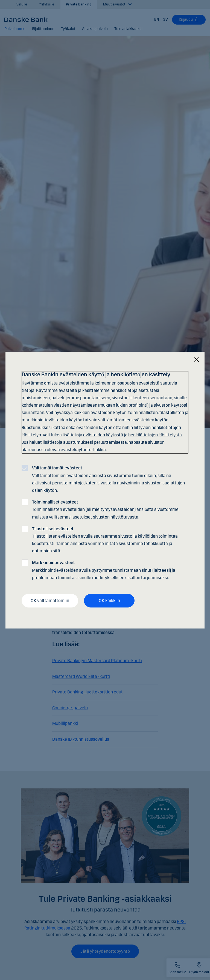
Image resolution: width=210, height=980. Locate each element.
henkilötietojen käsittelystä (155, 435)
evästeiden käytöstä (103, 435)
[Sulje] (197, 360)
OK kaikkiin (109, 601)
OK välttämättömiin (50, 601)
